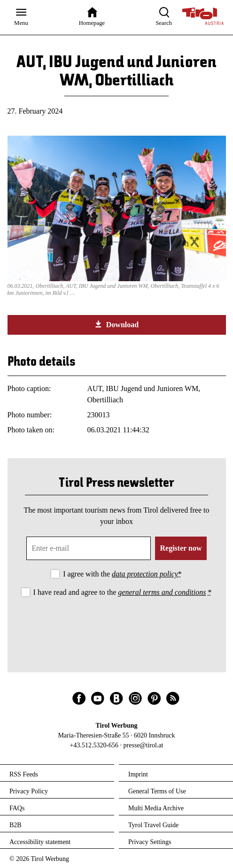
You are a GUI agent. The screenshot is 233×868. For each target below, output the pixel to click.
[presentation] (116, 624)
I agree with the (122, 574)
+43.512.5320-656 (94, 745)
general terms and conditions (162, 592)
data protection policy (145, 574)
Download (116, 324)
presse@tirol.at (144, 745)
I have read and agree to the (123, 592)
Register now (181, 548)
